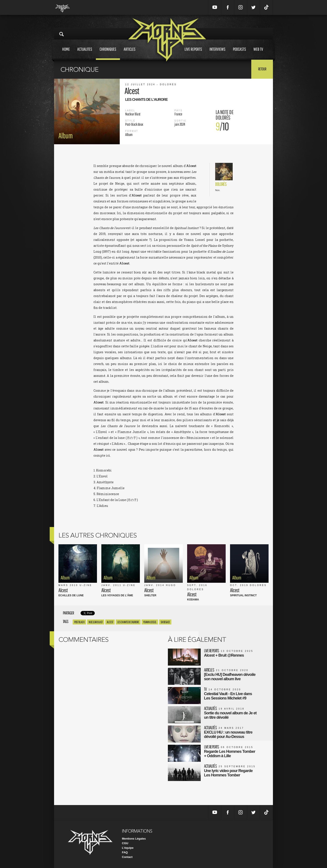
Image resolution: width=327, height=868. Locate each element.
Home (66, 53)
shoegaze (165, 622)
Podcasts (239, 53)
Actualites (85, 53)
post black (79, 622)
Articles (130, 53)
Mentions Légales (134, 839)
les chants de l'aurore (128, 622)
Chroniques (108, 53)
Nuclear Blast (96, 622)
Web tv (258, 53)
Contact (127, 857)
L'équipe (128, 848)
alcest (110, 622)
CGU (125, 843)
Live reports (193, 53)
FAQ (125, 852)
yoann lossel (150, 622)
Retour (262, 69)
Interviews (217, 53)
